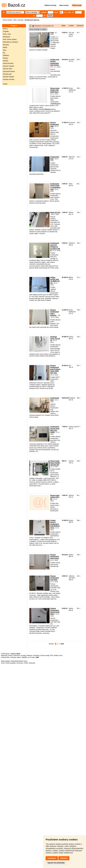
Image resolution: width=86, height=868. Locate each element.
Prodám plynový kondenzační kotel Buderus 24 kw (55, 524)
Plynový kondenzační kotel (55, 124)
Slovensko (20, 663)
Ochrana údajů (45, 655)
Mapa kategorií (6, 661)
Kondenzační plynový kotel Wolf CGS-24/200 (55, 429)
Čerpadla (6, 31)
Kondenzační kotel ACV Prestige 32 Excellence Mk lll (55, 247)
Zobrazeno (80, 26)
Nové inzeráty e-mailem (38, 29)
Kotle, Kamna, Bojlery (10, 39)
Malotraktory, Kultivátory (10, 42)
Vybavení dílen (8, 69)
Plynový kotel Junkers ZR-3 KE (55, 497)
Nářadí (5, 47)
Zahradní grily (7, 74)
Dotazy (10, 655)
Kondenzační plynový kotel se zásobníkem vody (55, 187)
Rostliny (5, 58)
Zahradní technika (9, 79)
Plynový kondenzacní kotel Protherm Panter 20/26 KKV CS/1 (55, 369)
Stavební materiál (8, 66)
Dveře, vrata (7, 34)
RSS (52, 655)
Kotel (52, 33)
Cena (63, 26)
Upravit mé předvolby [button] (56, 863)
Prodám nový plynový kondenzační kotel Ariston (55, 62)
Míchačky (6, 45)
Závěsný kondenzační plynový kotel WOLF (55, 611)
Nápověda (4, 655)
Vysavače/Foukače (9, 71)
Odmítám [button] (64, 858)
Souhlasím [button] (52, 858)
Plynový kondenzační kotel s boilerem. (55, 313)
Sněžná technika (8, 63)
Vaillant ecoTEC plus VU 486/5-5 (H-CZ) (55, 280)
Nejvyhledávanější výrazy (19, 661)
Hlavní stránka (7, 20)
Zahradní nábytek (8, 77)
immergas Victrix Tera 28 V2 (55, 339)
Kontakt (23, 655)
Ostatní (5, 84)
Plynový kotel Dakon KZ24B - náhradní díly (55, 463)
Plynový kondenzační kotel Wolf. (55, 578)
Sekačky (6, 61)
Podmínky (36, 655)
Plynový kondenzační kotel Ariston (55, 557)
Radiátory (6, 55)
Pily (4, 53)
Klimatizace (6, 37)
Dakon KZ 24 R (55, 213)
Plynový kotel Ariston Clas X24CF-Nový (55, 90)
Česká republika (10, 663)
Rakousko (32, 663)
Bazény (5, 29)
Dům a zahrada (18, 20)
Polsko (26, 663)
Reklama (30, 655)
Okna (5, 50)
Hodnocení (17, 655)
